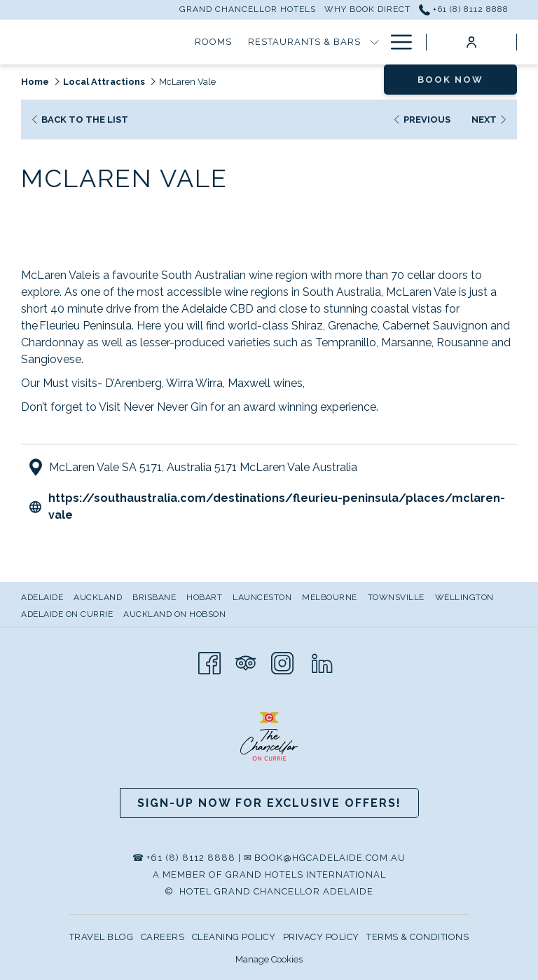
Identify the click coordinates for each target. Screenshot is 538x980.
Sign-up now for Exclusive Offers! (269, 803)
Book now (450, 80)
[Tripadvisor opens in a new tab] (246, 662)
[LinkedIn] (322, 662)
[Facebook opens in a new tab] (209, 662)
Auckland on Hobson (174, 614)
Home (35, 82)
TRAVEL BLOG (102, 937)
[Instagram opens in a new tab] (282, 662)
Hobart (204, 597)
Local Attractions (104, 82)
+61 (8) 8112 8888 (191, 858)
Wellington (464, 597)
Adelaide (42, 597)
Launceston (262, 597)
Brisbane (154, 597)
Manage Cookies (269, 959)
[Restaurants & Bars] (205, 42)
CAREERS (163, 937)
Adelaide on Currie (67, 614)
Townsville (396, 597)
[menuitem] (44, 597)
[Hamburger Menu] (396, 42)
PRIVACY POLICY (321, 937)
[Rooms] (114, 42)
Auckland (98, 597)
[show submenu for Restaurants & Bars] (275, 42)
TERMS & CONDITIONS (418, 937)
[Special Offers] (331, 42)
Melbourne (330, 597)
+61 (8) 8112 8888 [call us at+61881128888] (464, 9)
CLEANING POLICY (234, 937)
